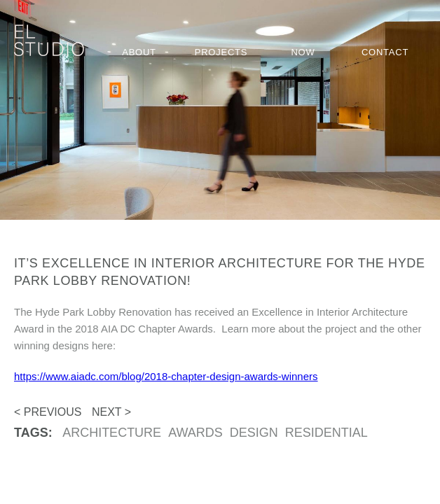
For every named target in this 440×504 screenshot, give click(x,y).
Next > (111, 412)
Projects (221, 52)
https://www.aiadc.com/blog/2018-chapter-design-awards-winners (166, 376)
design (254, 433)
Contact (385, 52)
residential (326, 433)
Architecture (112, 433)
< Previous (48, 412)
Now (303, 52)
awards (195, 433)
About (139, 52)
